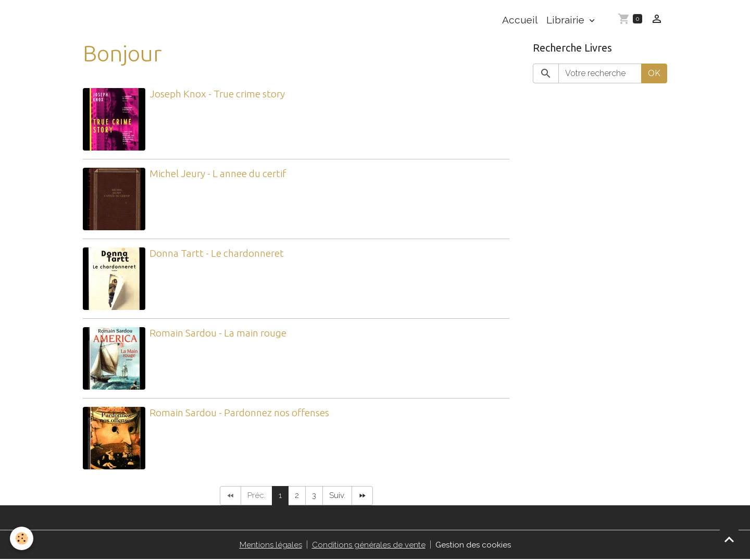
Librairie (567, 20)
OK (654, 73)
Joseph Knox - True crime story (217, 94)
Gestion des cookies (474, 545)
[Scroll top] (729, 539)
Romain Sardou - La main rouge (218, 333)
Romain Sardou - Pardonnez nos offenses (239, 413)
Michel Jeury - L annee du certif (218, 173)
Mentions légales (269, 545)
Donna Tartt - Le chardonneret (217, 253)
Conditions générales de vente (368, 545)
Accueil (520, 20)
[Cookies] (22, 538)
